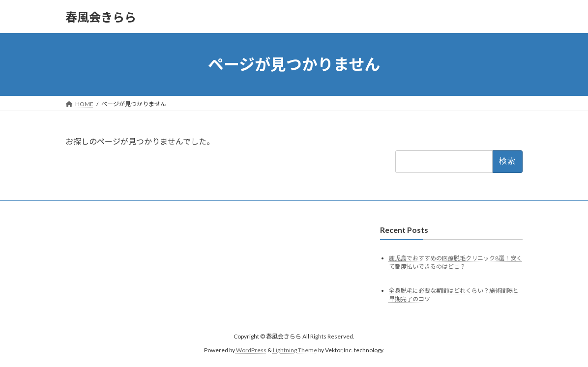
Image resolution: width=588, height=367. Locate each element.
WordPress (251, 350)
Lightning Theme (295, 350)
